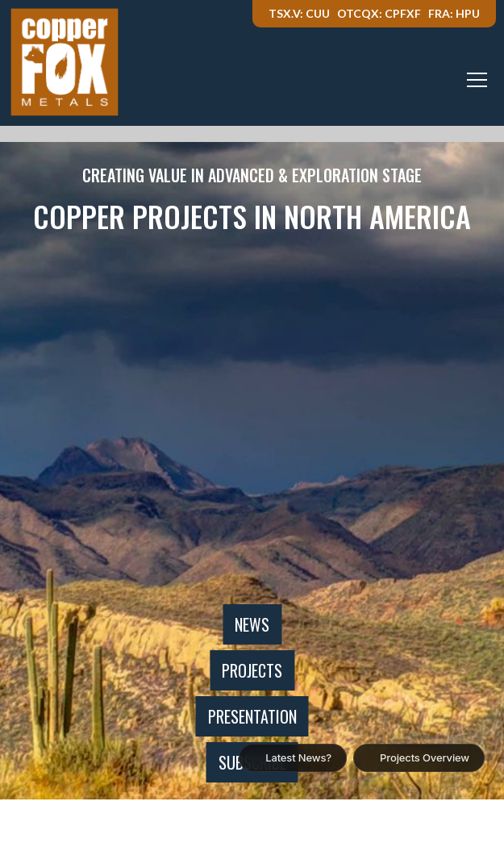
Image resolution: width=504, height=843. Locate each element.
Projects (252, 670)
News (252, 624)
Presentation (252, 716)
